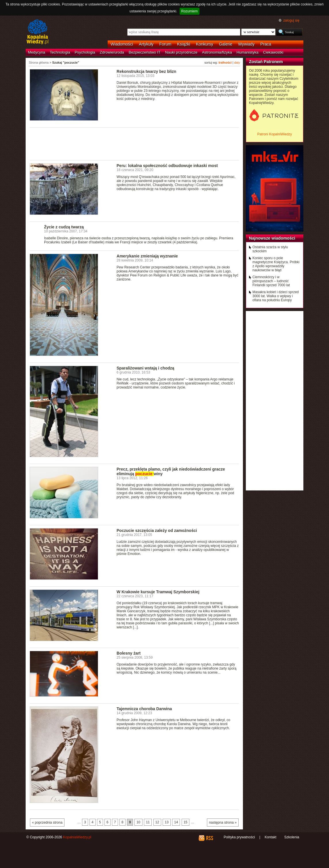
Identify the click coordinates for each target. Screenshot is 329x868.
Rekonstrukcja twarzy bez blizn (146, 71)
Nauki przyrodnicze (181, 52)
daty (237, 62)
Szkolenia (292, 837)
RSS (209, 838)
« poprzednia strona (47, 822)
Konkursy (205, 44)
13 (167, 822)
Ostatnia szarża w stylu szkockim (270, 249)
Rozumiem (190, 11)
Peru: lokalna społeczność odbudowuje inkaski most (167, 166)
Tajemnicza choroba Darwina (144, 709)
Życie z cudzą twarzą (64, 227)
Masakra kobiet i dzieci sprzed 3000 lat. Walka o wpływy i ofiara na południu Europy (276, 296)
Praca (266, 44)
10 (138, 822)
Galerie (226, 44)
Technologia (60, 52)
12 (157, 822)
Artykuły (146, 44)
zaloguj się (291, 20)
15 (186, 822)
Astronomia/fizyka (217, 52)
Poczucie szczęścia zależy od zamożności (157, 530)
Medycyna (37, 52)
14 (176, 822)
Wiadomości (122, 44)
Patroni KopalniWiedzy (275, 134)
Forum (166, 44)
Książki (184, 44)
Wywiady (246, 44)
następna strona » (223, 822)
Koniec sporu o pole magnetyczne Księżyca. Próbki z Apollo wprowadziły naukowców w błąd (276, 264)
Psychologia (85, 52)
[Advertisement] (134, 143)
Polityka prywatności (239, 837)
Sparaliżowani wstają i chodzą (145, 368)
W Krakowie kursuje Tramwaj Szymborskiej (158, 592)
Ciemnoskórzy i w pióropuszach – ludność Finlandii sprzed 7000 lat (271, 281)
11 (148, 822)
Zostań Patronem (266, 62)
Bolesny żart (129, 653)
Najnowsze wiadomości (272, 238)
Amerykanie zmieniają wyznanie (147, 256)
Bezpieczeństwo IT (145, 52)
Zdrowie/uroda (112, 52)
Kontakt (270, 837)
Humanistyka (248, 52)
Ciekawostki (273, 52)
